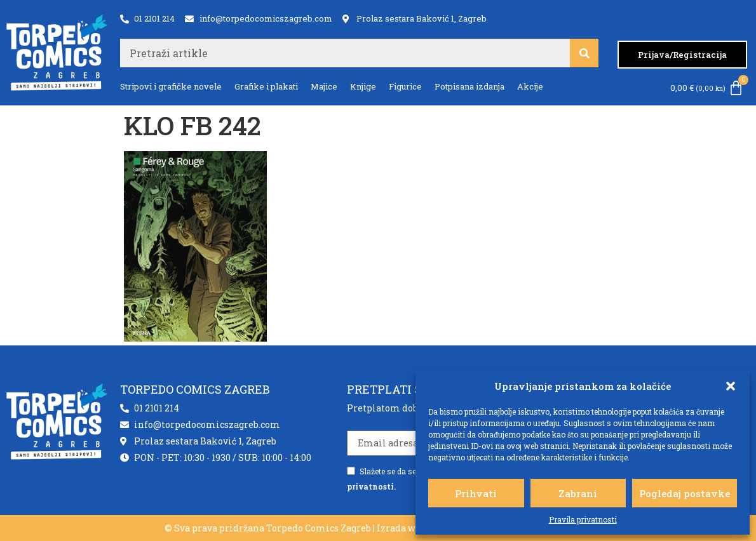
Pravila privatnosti (583, 519)
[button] (731, 386)
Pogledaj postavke (685, 493)
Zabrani (578, 493)
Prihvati (476, 493)
